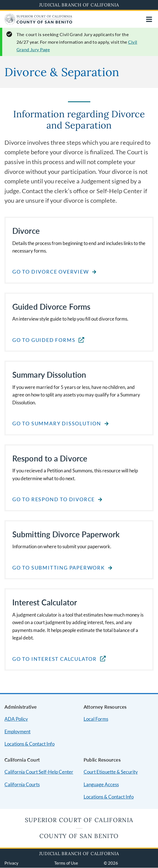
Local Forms (96, 719)
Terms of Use (66, 863)
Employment (17, 732)
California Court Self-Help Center (39, 772)
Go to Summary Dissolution (57, 424)
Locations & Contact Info (30, 744)
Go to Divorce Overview (51, 272)
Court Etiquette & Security (111, 772)
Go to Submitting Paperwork (59, 568)
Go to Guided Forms (44, 340)
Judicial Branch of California (79, 5)
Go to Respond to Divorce (54, 499)
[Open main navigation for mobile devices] (149, 19)
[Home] (38, 23)
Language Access (101, 784)
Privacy (11, 863)
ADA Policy (16, 719)
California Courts (22, 784)
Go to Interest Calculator (55, 659)
